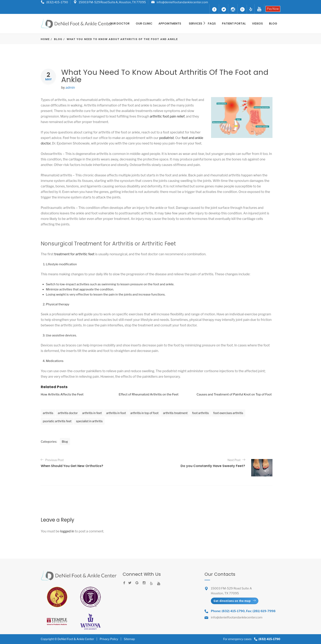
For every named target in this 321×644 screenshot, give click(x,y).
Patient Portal (234, 24)
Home (45, 39)
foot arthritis (201, 413)
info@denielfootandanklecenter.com (182, 2)
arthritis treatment (175, 413)
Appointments (170, 24)
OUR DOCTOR (120, 24)
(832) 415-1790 (57, 2)
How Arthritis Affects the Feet (62, 394)
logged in (67, 531)
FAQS (212, 24)
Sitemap (129, 639)
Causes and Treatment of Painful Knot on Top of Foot (234, 394)
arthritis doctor (68, 413)
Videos (257, 24)
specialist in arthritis (89, 421)
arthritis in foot (116, 413)
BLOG (273, 24)
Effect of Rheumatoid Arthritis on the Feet (149, 394)
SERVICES (196, 24)
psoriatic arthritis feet (57, 421)
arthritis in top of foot (145, 413)
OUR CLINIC (144, 24)
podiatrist (167, 138)
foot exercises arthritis (228, 413)
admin (70, 88)
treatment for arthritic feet (74, 254)
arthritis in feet (92, 413)
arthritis (48, 413)
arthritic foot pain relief (167, 116)
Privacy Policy (109, 639)
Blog (58, 39)
